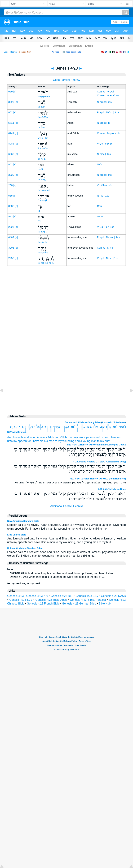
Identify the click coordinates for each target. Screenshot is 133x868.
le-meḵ (42, 107)
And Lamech (15, 437)
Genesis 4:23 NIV (37, 596)
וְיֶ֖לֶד (24, 427)
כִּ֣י (51, 427)
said (26, 437)
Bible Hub (105, 604)
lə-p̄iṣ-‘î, (42, 242)
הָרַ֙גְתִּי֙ (40, 427)
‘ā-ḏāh (41, 127)
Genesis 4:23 (15, 596)
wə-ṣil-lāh (43, 138)
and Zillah (61, 437)
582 (10, 216)
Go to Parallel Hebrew (67, 80)
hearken (116, 437)
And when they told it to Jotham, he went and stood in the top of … (57, 577)
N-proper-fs (104, 123)
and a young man (86, 441)
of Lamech (104, 437)
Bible (6, 52)
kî (39, 211)
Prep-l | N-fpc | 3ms (108, 112)
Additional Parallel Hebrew (66, 506)
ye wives (91, 437)
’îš (39, 221)
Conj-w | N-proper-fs (109, 133)
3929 (11, 102)
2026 (11, 227)
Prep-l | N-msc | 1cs (108, 237)
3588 (11, 206)
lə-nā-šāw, (43, 117)
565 (10, 196)
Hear (71, 437)
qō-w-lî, (42, 159)
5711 (11, 123)
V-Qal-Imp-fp (104, 144)
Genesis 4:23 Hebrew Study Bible (83, 422)
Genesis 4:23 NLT (62, 596)
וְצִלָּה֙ (96, 427)
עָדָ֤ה (102, 427)
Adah (51, 437)
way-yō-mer (44, 96)
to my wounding (65, 441)
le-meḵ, (42, 180)
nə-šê (41, 169)
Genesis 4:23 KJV (21, 600)
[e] (15, 92)
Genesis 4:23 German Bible (79, 604)
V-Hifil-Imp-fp (105, 185)
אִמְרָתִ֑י (57, 427)
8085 (11, 144)
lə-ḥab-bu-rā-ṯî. (46, 263)
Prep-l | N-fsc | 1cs (108, 258)
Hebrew (14, 52)
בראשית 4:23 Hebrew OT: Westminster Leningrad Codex (96, 445)
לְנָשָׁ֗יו (109, 427)
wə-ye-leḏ (43, 252)
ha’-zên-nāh (44, 190)
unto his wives (38, 437)
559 (10, 92)
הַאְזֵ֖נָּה (65, 427)
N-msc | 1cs (104, 154)
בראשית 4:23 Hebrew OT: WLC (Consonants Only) (99, 462)
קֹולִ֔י (83, 427)
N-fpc (100, 164)
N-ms (100, 216)
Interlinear (120, 422)
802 (10, 112)
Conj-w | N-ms (105, 248)
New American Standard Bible (23, 521)
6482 (11, 237)
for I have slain (37, 441)
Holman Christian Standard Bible (25, 548)
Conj (100, 206)
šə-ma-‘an (43, 148)
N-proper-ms (104, 102)
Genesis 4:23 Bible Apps (51, 600)
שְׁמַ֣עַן (89, 427)
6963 (11, 154)
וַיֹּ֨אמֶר (122, 427)
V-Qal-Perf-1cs (105, 227)
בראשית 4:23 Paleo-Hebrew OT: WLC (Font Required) (98, 479)
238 (10, 185)
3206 (11, 248)
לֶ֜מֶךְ (115, 427)
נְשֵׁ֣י (78, 427)
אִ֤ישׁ (46, 427)
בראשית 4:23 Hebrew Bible (112, 489)
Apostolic (107, 422)
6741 (11, 133)
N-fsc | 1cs (103, 196)
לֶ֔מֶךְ (73, 427)
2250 (11, 258)
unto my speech (17, 441)
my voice (80, 437)
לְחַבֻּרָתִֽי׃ (15, 427)
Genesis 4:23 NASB (113, 596)
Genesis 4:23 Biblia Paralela (88, 600)
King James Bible (17, 535)
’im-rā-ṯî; (43, 200)
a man (50, 441)
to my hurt (103, 441)
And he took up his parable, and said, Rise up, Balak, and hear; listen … (63, 573)
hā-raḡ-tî (43, 232)
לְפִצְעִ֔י (31, 427)
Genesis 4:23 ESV (87, 596)
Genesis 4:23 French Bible (43, 604)
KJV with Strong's (17, 432)
